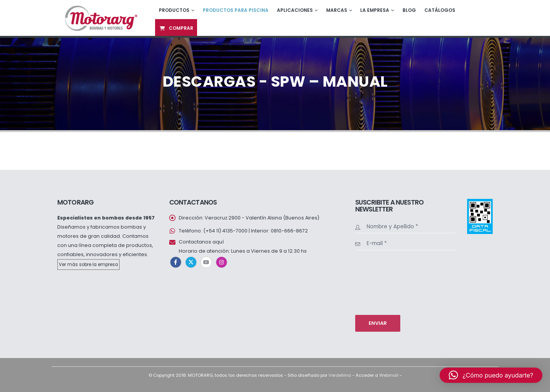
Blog (409, 10)
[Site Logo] (100, 18)
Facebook (176, 262)
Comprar (176, 28)
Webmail (389, 375)
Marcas (337, 10)
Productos (174, 10)
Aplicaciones (295, 10)
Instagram (222, 262)
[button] (491, 375)
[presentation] (387, 282)
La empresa (375, 10)
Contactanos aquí (201, 242)
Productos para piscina (236, 10)
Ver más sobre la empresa (88, 265)
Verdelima (340, 375)
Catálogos (440, 10)
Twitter (191, 262)
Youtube (206, 262)
